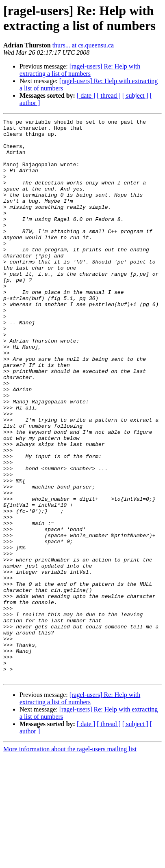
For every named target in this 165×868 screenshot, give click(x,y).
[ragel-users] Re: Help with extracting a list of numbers (80, 70)
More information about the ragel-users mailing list (70, 861)
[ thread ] (109, 95)
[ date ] (86, 95)
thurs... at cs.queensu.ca (83, 45)
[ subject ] (135, 95)
